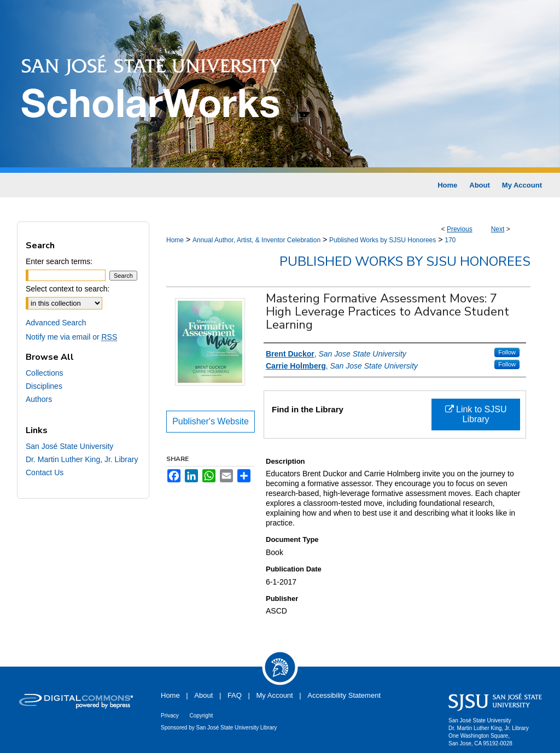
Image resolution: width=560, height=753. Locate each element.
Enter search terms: (59, 261)
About (203, 695)
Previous (460, 229)
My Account (275, 695)
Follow (507, 352)
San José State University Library (237, 728)
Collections (44, 373)
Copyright (201, 716)
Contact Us (45, 472)
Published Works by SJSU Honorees (383, 240)
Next (498, 229)
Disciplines (44, 386)
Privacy (170, 716)
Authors (39, 399)
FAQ (235, 695)
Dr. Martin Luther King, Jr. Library (82, 459)
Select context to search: (68, 289)
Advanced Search (56, 323)
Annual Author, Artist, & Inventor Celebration (256, 240)
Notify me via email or (71, 337)
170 (450, 240)
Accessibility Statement (344, 695)
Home (175, 240)
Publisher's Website (211, 421)
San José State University (69, 446)
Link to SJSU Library (476, 414)
